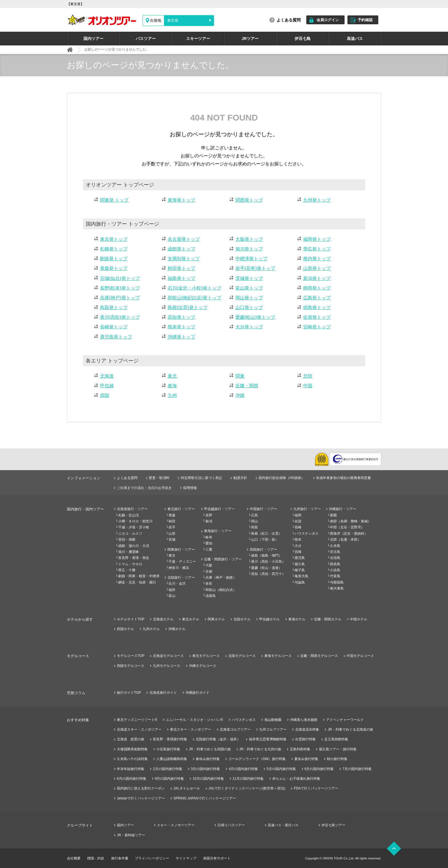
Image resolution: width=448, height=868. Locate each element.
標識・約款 (96, 858)
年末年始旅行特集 (131, 769)
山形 (172, 534)
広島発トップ (317, 298)
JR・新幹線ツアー (131, 835)
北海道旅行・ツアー (132, 509)
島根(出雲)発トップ (188, 307)
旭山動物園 (273, 720)
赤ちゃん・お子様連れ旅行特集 (296, 779)
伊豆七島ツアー (333, 825)
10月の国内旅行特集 (208, 779)
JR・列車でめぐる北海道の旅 (350, 729)
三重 (209, 550)
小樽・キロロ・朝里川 (135, 521)
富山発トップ (249, 288)
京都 (209, 572)
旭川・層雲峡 (129, 552)
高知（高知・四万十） (268, 574)
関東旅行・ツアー (181, 550)
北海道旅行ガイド (163, 693)
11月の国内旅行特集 (248, 779)
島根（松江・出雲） (267, 534)
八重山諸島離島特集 (172, 759)
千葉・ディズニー (182, 562)
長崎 (298, 527)
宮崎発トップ (317, 327)
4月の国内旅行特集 (243, 769)
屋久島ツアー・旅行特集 (338, 749)
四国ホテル (125, 629)
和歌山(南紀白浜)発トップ (194, 298)
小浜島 (335, 570)
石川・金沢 (177, 584)
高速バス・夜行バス (283, 825)
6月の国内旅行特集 (319, 769)
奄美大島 (301, 576)
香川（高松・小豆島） (268, 562)
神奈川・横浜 (179, 568)
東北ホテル (191, 619)
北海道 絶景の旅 (131, 739)
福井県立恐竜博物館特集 (268, 739)
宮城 (172, 540)
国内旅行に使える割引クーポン (141, 788)
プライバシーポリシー (152, 858)
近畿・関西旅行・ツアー (223, 559)
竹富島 (335, 576)
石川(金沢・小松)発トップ (194, 288)
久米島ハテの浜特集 (132, 759)
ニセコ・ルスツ (130, 534)
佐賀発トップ (317, 317)
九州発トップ (317, 200)
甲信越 (107, 386)
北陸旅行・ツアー (181, 578)
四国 (105, 395)
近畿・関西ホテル (328, 619)
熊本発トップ (181, 327)
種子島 (300, 570)
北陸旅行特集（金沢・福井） (218, 739)
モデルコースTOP (131, 656)
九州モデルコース (167, 666)
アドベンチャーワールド (345, 720)
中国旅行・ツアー (263, 509)
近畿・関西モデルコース (319, 656)
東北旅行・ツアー (181, 509)
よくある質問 (289, 20)
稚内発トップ (317, 259)
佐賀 (298, 521)
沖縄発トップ (181, 337)
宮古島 (335, 552)
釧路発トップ (114, 259)
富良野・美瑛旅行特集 (170, 739)
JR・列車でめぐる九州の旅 (260, 749)
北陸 (308, 376)
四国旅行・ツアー (263, 550)
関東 (240, 376)
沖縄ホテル (177, 629)
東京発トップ (114, 239)
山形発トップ (317, 268)
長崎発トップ (114, 327)
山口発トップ (249, 307)
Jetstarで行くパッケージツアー (141, 798)
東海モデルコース (278, 656)
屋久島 (300, 564)
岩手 (172, 527)
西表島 (335, 564)
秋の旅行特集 (337, 759)
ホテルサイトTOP (131, 619)
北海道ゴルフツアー (235, 729)
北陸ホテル (242, 619)
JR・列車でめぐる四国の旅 (210, 749)
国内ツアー (93, 39)
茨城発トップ (249, 278)
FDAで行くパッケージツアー (316, 788)
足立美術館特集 (336, 739)
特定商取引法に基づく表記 (201, 478)
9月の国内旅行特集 (170, 779)
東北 (172, 376)
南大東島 (337, 588)
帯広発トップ (317, 249)
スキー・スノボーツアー (176, 825)
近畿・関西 (247, 386)
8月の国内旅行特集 (132, 779)
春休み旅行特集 (208, 759)
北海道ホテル (163, 619)
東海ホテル (297, 619)
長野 (209, 515)
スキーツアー (198, 39)
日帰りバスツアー (231, 825)
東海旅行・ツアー (218, 531)
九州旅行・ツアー (307, 509)
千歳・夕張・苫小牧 (134, 527)
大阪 (209, 565)
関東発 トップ (114, 200)
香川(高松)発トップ (120, 317)
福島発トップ (181, 278)
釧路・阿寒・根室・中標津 (139, 576)
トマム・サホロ (130, 564)
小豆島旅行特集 (168, 749)
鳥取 (255, 527)
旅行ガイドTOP (129, 693)
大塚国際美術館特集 (132, 749)
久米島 (335, 546)
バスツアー (146, 39)
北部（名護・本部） (345, 540)
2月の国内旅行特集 (168, 769)
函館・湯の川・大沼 (134, 546)
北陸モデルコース (242, 656)
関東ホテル (216, 619)
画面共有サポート (217, 858)
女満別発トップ (184, 259)
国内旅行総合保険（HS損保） (282, 478)
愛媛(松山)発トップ (255, 317)
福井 (172, 590)
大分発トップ (249, 327)
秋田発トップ (181, 268)
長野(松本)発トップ (120, 288)
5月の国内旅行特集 (281, 769)
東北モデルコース (206, 656)
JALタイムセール (187, 788)
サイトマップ (186, 858)
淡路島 (211, 596)
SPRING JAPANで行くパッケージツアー (205, 798)
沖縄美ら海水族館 (304, 720)
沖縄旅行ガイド (197, 693)
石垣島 (335, 558)
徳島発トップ (317, 307)
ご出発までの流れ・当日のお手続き (144, 488)
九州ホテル (151, 629)
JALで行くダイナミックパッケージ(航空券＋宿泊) (247, 788)
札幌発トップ (114, 249)
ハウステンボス (307, 534)
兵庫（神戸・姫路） (221, 578)
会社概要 (74, 858)
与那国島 (337, 582)
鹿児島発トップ (116, 337)
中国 (308, 386)
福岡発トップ (317, 239)
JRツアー (250, 39)
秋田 (172, 521)
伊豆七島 (303, 39)
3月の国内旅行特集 (206, 769)
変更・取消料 (159, 478)
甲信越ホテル (269, 619)
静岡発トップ (317, 288)
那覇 (333, 515)
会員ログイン (328, 20)
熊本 (298, 540)
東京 (172, 556)
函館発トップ (181, 249)
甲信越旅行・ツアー (219, 509)
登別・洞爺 (127, 540)
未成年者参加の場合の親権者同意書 (343, 478)
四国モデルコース (131, 666)
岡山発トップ (249, 298)
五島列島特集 (300, 749)
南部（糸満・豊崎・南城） (351, 521)
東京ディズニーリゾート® (137, 720)
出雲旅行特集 (305, 739)
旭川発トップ (249, 249)
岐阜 (209, 537)
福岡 (298, 515)
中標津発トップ (251, 259)
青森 (172, 515)
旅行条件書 (120, 858)
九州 (172, 395)
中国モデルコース (360, 656)
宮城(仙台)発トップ (120, 278)
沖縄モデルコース (203, 666)
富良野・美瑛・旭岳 (134, 558)
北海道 (107, 376)
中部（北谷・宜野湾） (347, 527)
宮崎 (298, 552)
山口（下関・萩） (265, 540)
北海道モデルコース (168, 656)
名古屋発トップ (184, 239)
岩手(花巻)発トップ (255, 268)
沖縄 (240, 395)
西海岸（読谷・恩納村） (349, 534)
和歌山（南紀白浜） (221, 590)
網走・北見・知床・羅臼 (137, 582)
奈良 (209, 584)
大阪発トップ (249, 239)
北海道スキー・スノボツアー (139, 729)
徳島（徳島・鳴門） (267, 556)
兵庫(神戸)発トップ (120, 298)
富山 (172, 596)
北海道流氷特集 (307, 729)
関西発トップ (249, 200)
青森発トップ (114, 268)
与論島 (300, 582)
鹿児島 (300, 558)
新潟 (209, 521)
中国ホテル (359, 619)
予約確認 (365, 20)
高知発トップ (181, 317)
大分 (298, 546)
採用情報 (190, 488)
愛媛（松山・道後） (267, 568)
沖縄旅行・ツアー (343, 509)
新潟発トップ (317, 278)
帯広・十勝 (127, 570)
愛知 (209, 543)
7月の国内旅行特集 (357, 769)
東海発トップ (181, 200)
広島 (255, 515)
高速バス (355, 39)
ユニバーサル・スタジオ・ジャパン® (194, 720)
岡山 (255, 521)
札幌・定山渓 (129, 515)
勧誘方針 (240, 478)
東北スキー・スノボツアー (191, 729)
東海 (172, 386)
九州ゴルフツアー (273, 729)
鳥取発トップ (114, 307)
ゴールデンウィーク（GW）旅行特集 (257, 759)
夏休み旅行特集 (306, 759)
